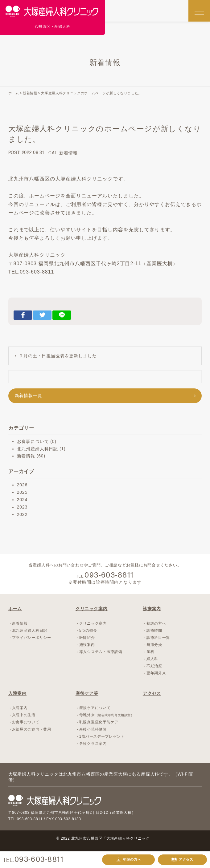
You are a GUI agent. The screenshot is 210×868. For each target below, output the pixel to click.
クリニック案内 (92, 609)
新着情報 (68, 153)
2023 (22, 507)
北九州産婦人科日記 (38, 449)
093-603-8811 (39, 860)
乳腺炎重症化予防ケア (99, 722)
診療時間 (154, 631)
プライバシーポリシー (32, 638)
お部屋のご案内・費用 (32, 729)
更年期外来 (156, 673)
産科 (150, 652)
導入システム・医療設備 (101, 652)
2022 (22, 514)
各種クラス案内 (93, 744)
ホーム (15, 609)
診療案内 (152, 609)
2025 (22, 492)
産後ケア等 (87, 693)
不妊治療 (154, 666)
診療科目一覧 (158, 638)
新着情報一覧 (29, 395)
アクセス (182, 860)
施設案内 (87, 645)
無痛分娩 (154, 645)
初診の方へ (128, 860)
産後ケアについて (95, 708)
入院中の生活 (24, 715)
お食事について (33, 441)
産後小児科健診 (93, 729)
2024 (22, 500)
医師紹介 (87, 638)
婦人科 (152, 659)
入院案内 (17, 693)
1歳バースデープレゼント (102, 736)
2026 (22, 485)
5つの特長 (88, 631)
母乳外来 (107, 715)
